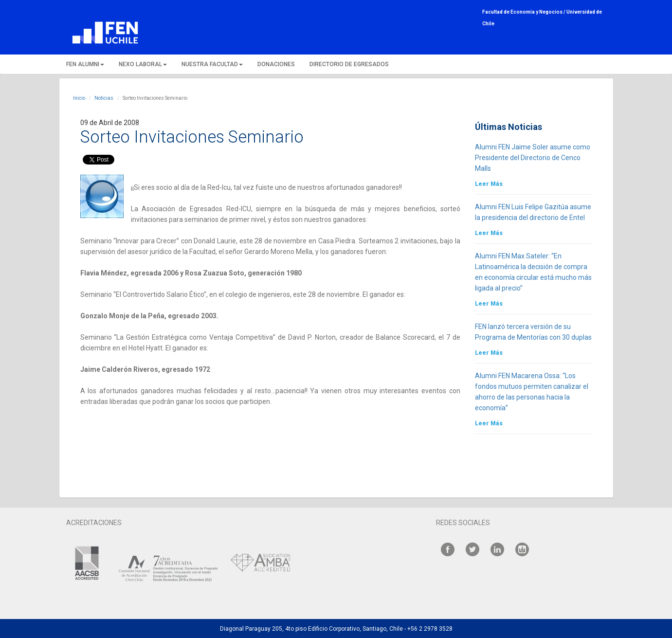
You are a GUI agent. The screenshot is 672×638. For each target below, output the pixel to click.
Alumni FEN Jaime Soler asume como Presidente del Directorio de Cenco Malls (533, 158)
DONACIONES (276, 64)
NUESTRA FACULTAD (212, 64)
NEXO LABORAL (143, 64)
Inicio (79, 98)
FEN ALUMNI (85, 64)
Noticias (104, 98)
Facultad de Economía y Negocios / (524, 12)
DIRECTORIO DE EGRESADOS (349, 64)
